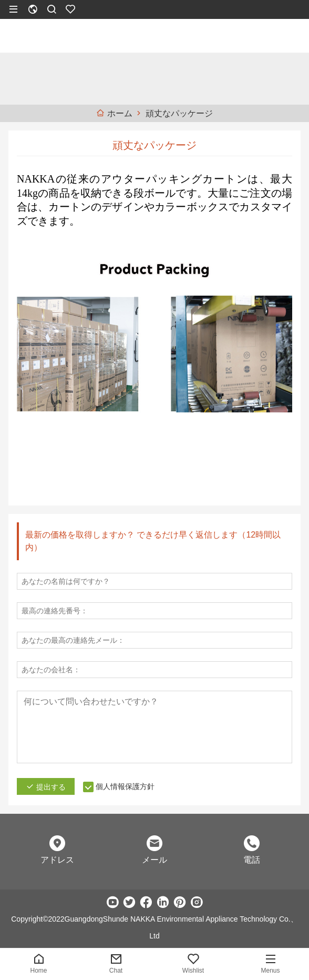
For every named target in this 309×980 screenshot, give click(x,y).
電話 (252, 860)
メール (154, 860)
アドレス (57, 860)
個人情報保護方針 (125, 786)
